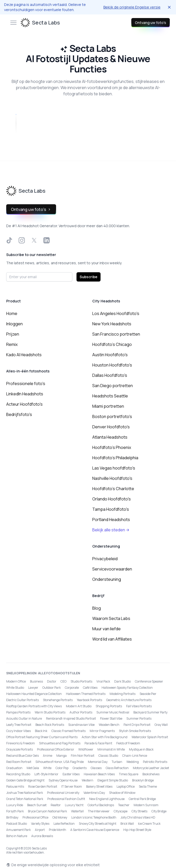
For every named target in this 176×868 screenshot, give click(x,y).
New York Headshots (112, 324)
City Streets (139, 811)
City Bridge (159, 811)
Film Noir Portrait (83, 756)
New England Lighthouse (107, 799)
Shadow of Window (122, 793)
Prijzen (13, 334)
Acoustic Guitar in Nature (24, 718)
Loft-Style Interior (46, 774)
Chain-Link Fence (135, 756)
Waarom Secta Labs (111, 618)
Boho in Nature (17, 836)
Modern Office (16, 681)
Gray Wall (161, 725)
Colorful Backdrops (101, 805)
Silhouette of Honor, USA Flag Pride (60, 762)
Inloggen (14, 324)
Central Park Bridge (142, 799)
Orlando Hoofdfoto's (112, 499)
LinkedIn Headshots (25, 394)
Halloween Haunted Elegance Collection (34, 694)
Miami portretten (108, 406)
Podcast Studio (17, 824)
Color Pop (62, 768)
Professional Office (35, 817)
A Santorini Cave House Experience (95, 830)
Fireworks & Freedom (21, 743)
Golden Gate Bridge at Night (25, 780)
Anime (48, 756)
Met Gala (33, 768)
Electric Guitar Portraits (22, 700)
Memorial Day (98, 762)
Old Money (60, 817)
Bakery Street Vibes (99, 786)
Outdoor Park (52, 688)
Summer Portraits (139, 718)
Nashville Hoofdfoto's (112, 478)
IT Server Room (72, 786)
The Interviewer (99, 811)
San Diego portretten (113, 386)
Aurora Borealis (42, 836)
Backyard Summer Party (150, 712)
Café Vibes (90, 688)
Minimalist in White (111, 749)
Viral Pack (103, 681)
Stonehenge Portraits (58, 700)
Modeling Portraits (123, 694)
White (47, 768)
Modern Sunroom (146, 805)
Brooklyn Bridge (143, 780)
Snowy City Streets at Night (98, 824)
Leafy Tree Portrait (19, 725)
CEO (63, 681)
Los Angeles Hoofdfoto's (116, 313)
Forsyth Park (15, 811)
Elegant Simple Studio (113, 780)
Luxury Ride (15, 805)
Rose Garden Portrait (43, 786)
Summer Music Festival (113, 712)
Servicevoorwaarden (112, 569)
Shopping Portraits (109, 706)
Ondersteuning (107, 579)
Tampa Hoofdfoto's (111, 509)
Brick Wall (127, 824)
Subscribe (89, 277)
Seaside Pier (148, 694)
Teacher (124, 805)
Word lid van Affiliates (112, 639)
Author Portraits (81, 712)
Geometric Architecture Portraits (129, 700)
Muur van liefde (106, 629)
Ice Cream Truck (149, 824)
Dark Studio (123, 681)
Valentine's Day (94, 793)
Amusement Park (18, 830)
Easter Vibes (71, 774)
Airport (40, 830)
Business (36, 681)
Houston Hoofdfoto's (112, 365)
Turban (117, 762)
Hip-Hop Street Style (137, 830)
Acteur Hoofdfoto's (24, 404)
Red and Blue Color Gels (22, 756)
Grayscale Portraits (20, 749)
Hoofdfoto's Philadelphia (115, 458)
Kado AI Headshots (24, 355)
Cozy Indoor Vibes (18, 731)
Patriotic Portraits (155, 762)
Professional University (63, 793)
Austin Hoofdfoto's (110, 355)
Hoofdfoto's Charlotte (113, 489)
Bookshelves (151, 774)
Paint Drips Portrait (137, 725)
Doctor (52, 681)
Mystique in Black (141, 749)
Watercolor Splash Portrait (150, 737)
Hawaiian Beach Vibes (99, 774)
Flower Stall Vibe (111, 718)
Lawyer (33, 688)
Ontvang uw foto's (151, 23)
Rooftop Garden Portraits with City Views (34, 706)
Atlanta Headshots (110, 437)
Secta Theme (148, 786)
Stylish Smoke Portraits (135, 731)
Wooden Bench (109, 725)
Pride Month (58, 830)
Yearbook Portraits (89, 700)
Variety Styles (40, 824)
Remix (12, 344)
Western (87, 780)
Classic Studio (108, 756)
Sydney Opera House (63, 780)
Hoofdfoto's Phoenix (112, 447)
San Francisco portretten (116, 334)
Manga (62, 756)
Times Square (129, 774)
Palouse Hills (15, 786)
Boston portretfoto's (112, 416)
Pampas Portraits (18, 712)
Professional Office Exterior (56, 749)
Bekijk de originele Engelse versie (132, 7)
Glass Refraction (117, 768)
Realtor (56, 805)
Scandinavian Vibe (81, 725)
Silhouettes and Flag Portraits (60, 743)
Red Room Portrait (19, 762)
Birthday (12, 817)
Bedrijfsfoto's (19, 414)
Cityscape (121, 811)
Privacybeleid (105, 559)
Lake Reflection (64, 824)
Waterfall (77, 811)
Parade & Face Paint (98, 743)
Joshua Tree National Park (25, 793)
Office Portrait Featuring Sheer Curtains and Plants (42, 737)
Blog (97, 608)
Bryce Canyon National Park (47, 811)
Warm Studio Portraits (50, 712)
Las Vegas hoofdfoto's (114, 468)
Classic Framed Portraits (68, 731)
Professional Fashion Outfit (66, 799)
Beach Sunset (37, 805)
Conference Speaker (149, 681)
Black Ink (41, 731)
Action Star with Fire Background (105, 737)
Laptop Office (126, 786)
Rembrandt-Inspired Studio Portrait (71, 718)
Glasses (96, 768)
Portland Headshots (111, 520)
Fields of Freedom (128, 743)
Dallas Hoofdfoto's (110, 375)
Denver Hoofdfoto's (111, 427)
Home (12, 313)
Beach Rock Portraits (50, 725)
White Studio (15, 688)
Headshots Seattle (110, 396)
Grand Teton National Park (25, 799)
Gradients (80, 768)
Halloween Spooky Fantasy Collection (127, 688)
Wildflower (86, 749)
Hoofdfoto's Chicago (112, 344)
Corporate (72, 688)
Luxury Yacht (74, 805)
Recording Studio (18, 774)
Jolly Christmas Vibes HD (138, 817)
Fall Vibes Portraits (139, 706)
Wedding (133, 762)
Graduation (14, 768)
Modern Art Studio (79, 706)
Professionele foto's (26, 384)
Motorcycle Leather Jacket (151, 768)
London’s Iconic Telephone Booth (94, 817)
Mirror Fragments (102, 731)
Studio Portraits (81, 681)
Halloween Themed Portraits (86, 694)
